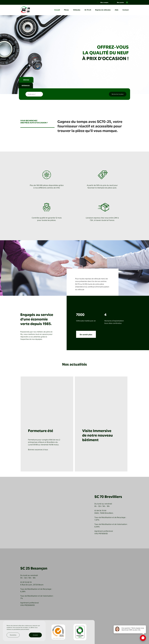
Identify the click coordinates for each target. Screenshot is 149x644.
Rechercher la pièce (118, 94)
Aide (117, 10)
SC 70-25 (88, 10)
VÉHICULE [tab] (27, 85)
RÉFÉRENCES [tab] (43, 85)
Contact (126, 10)
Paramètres (13, 635)
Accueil (58, 10)
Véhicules (77, 10)
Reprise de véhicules (103, 10)
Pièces (67, 10)
